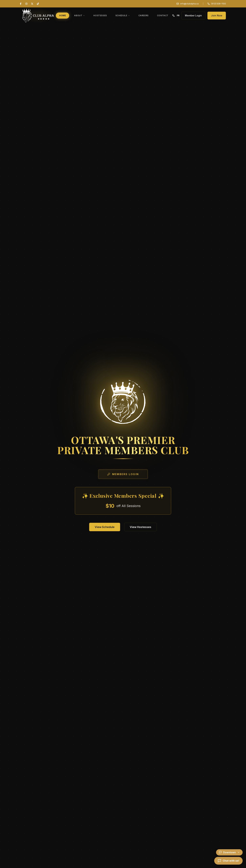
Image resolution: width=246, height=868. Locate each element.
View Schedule (105, 527)
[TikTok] (38, 4)
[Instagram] (26, 4)
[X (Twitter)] (32, 4)
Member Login (193, 15)
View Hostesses (141, 527)
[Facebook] (21, 4)
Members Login (123, 474)
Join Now (217, 15)
